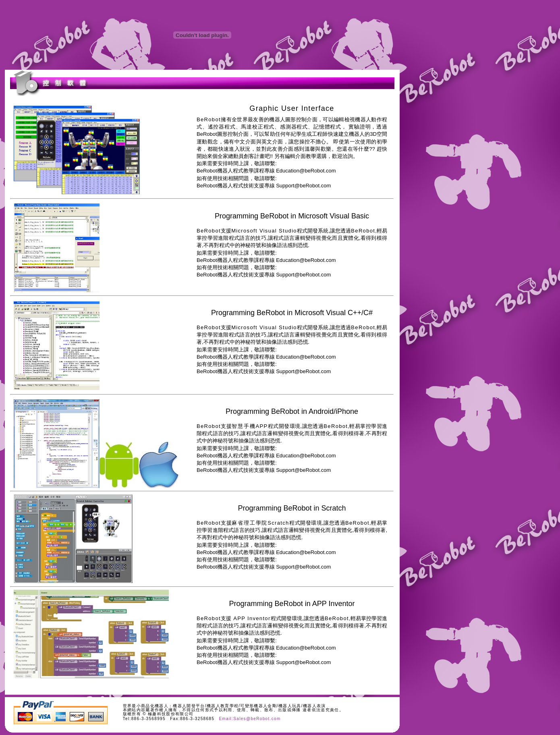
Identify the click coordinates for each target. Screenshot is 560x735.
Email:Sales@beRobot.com (250, 719)
